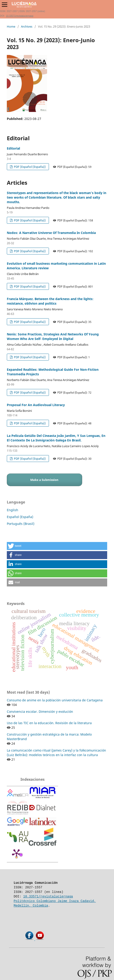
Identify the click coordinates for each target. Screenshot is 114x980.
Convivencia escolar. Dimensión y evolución (40, 712)
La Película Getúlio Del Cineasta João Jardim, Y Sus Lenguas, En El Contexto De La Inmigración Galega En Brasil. (56, 438)
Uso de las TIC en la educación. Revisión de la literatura (49, 723)
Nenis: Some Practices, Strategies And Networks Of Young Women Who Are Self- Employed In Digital (53, 336)
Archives (27, 26)
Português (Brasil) (21, 524)
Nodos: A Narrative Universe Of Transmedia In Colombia (51, 233)
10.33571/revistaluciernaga (20, 16)
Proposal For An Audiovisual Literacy (36, 405)
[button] (57, 546)
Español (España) (20, 517)
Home (11, 26)
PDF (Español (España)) (29, 167)
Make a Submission (44, 480)
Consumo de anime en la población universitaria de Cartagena (55, 700)
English (13, 510)
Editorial (13, 148)
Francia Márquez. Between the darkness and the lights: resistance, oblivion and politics (50, 301)
